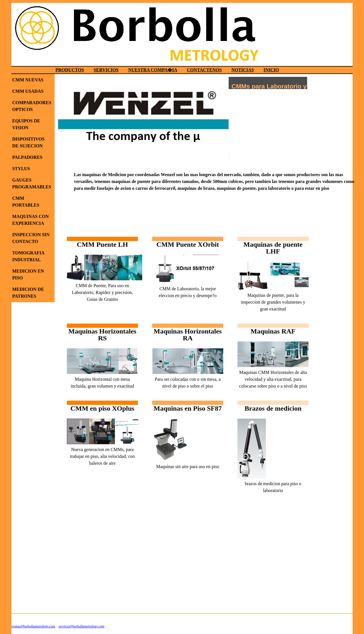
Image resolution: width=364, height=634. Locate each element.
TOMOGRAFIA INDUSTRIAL (28, 256)
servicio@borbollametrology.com (81, 626)
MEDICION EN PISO (28, 274)
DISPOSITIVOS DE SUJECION (28, 142)
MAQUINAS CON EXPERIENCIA (30, 220)
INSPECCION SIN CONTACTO (31, 238)
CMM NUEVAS (28, 80)
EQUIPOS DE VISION (26, 124)
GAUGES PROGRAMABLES (32, 183)
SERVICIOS (106, 70)
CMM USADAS (28, 91)
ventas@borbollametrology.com (33, 626)
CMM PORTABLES (26, 202)
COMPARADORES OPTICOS (32, 106)
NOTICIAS (243, 70)
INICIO (271, 70)
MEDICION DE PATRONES (28, 293)
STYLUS (21, 169)
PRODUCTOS (70, 70)
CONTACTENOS (204, 70)
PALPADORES (27, 157)
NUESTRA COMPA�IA (153, 70)
